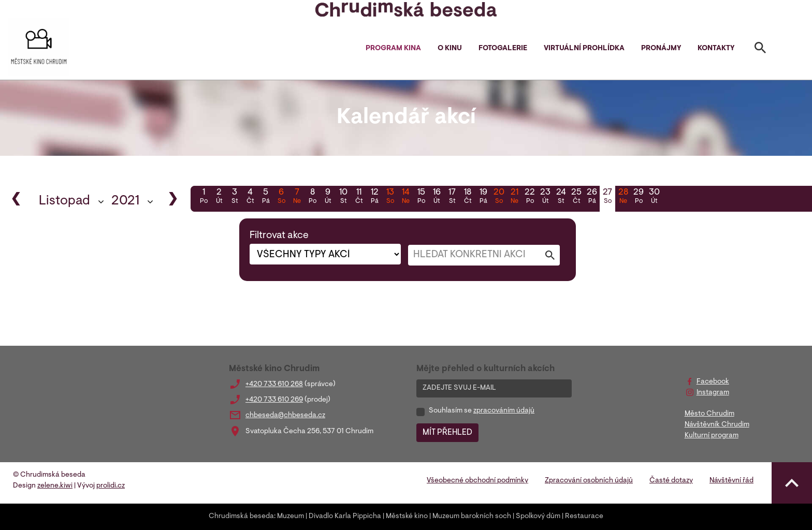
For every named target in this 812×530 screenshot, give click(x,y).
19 (483, 197)
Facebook (713, 382)
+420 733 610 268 (274, 385)
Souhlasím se (482, 411)
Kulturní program (712, 436)
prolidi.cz (111, 486)
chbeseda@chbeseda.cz (285, 416)
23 (545, 197)
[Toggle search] (760, 50)
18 (468, 197)
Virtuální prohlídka (584, 49)
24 (561, 197)
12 (374, 197)
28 (623, 197)
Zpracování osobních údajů (589, 481)
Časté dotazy (671, 481)
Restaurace (584, 517)
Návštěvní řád (731, 481)
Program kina (393, 49)
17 (452, 197)
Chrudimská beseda (241, 517)
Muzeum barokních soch (472, 517)
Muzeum (291, 517)
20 (499, 197)
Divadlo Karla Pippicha (345, 517)
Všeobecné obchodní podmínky (477, 481)
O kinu (450, 49)
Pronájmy (661, 49)
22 (530, 197)
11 (359, 197)
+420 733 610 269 (274, 400)
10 (343, 197)
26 (592, 197)
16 (437, 197)
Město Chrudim (709, 414)
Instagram (713, 393)
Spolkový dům (538, 517)
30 (654, 197)
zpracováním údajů (504, 411)
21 (514, 197)
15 (421, 197)
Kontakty (716, 49)
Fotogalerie (503, 49)
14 (405, 197)
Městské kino (407, 517)
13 (390, 197)
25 (576, 197)
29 (639, 197)
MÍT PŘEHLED (447, 433)
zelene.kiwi (55, 486)
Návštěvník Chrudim (717, 425)
